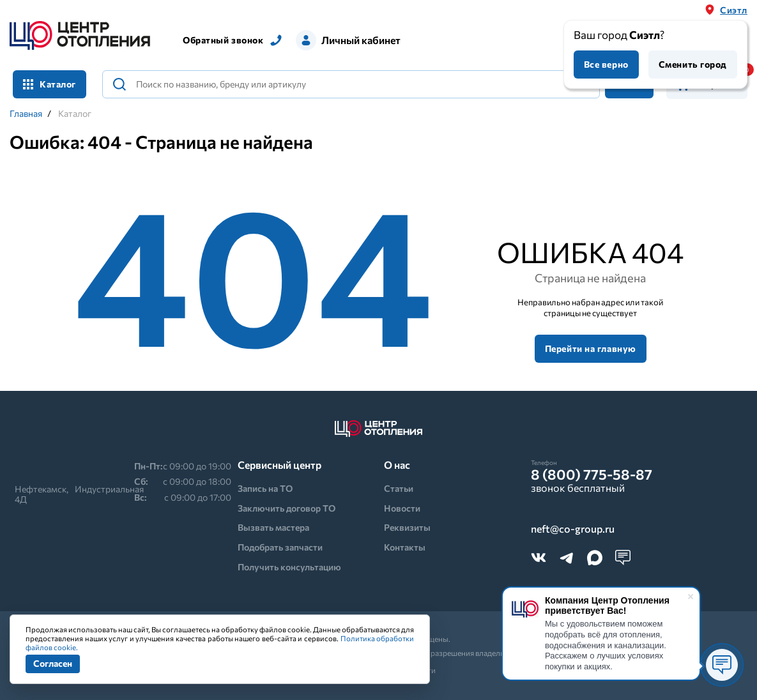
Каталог (50, 84)
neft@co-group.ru (573, 529)
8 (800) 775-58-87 (592, 475)
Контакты (405, 547)
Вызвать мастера (273, 527)
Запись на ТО (265, 488)
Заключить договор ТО (287, 508)
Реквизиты (407, 527)
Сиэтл (734, 10)
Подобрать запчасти (280, 547)
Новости (402, 508)
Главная (26, 114)
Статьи (399, 488)
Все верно (606, 64)
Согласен (53, 663)
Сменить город (693, 64)
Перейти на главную (591, 348)
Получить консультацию (289, 567)
